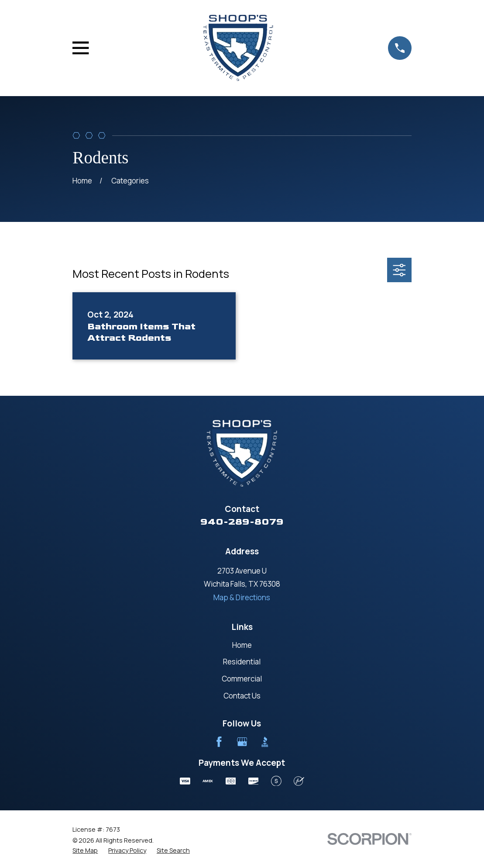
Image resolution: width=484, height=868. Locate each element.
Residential (242, 662)
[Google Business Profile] (242, 742)
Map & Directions (242, 597)
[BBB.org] (265, 742)
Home (242, 645)
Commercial (242, 679)
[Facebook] (219, 742)
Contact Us (242, 696)
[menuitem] (85, 851)
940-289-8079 (242, 522)
